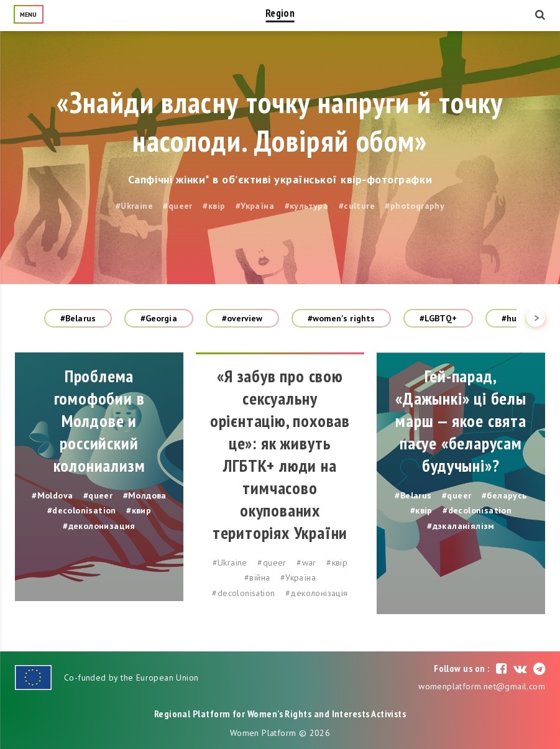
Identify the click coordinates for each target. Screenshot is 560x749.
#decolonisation (82, 510)
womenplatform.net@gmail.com (482, 686)
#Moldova (52, 495)
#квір (214, 206)
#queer (177, 206)
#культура (307, 206)
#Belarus (78, 318)
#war (306, 563)
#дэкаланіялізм (461, 526)
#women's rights (342, 318)
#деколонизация (99, 526)
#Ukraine (134, 206)
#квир (139, 510)
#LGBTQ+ (438, 318)
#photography (415, 206)
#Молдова (145, 495)
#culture (357, 206)
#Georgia (159, 318)
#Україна (255, 206)
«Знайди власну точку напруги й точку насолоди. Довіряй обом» (280, 121)
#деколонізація (317, 593)
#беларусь (504, 495)
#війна (257, 577)
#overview (242, 318)
